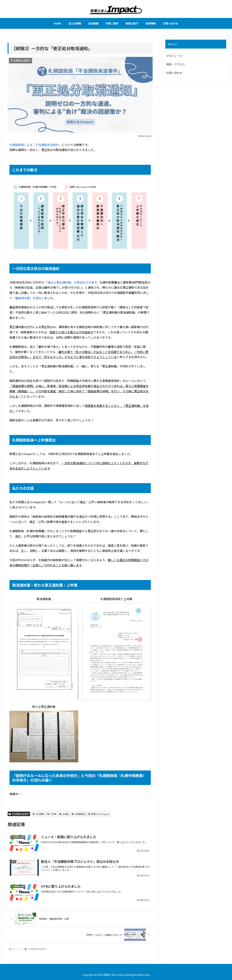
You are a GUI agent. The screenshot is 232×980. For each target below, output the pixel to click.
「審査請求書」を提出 (27, 298)
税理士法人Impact (99, 814)
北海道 (64, 814)
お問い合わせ (174, 73)
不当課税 (39, 814)
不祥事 (52, 814)
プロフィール (174, 56)
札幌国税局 (79, 814)
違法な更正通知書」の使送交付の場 (71, 282)
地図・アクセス (175, 64)
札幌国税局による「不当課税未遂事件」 (36, 145)
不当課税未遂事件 (19, 814)
